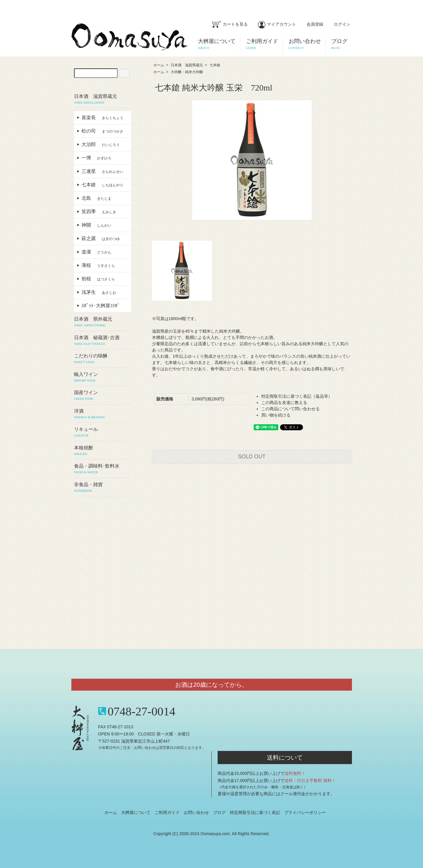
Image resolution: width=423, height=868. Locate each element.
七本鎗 (215, 65)
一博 (96, 158)
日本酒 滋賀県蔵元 (187, 65)
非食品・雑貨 (103, 488)
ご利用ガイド (167, 812)
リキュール (103, 432)
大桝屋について (136, 812)
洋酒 (103, 414)
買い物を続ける (276, 415)
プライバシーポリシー (305, 812)
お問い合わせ (196, 812)
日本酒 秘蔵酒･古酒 (103, 341)
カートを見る (230, 24)
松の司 (102, 131)
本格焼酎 (103, 451)
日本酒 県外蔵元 (103, 322)
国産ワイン (103, 396)
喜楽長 (102, 117)
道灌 (96, 252)
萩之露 (101, 238)
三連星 (102, 171)
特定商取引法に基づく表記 (255, 812)
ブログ (219, 812)
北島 (96, 198)
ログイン (339, 24)
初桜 (98, 279)
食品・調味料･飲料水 (103, 469)
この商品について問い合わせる (290, 409)
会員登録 (312, 24)
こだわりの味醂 (103, 359)
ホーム (159, 65)
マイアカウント (277, 24)
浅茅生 (99, 292)
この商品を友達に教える (284, 402)
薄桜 (98, 265)
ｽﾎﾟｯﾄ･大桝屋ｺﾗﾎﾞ (103, 306)
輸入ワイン (103, 377)
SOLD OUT (252, 457)
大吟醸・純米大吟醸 (187, 72)
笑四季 (99, 212)
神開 (96, 225)
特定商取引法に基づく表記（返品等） (297, 396)
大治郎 (101, 144)
